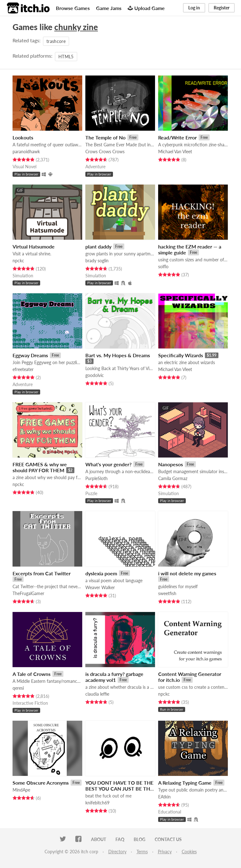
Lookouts (23, 137)
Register (222, 8)
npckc (18, 261)
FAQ (120, 839)
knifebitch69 (97, 803)
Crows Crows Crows (105, 152)
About (99, 839)
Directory (117, 852)
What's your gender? (108, 464)
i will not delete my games (187, 573)
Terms (142, 852)
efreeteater (23, 369)
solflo (163, 267)
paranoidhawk (26, 152)
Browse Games (73, 8)
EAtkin (164, 797)
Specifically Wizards (181, 355)
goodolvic (95, 375)
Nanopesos (171, 464)
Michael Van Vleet (175, 152)
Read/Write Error (177, 137)
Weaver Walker (100, 587)
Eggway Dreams (30, 355)
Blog (139, 839)
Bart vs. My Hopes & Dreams (118, 355)
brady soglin (97, 261)
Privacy (165, 852)
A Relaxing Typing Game (185, 783)
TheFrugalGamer (28, 593)
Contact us (168, 839)
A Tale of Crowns (32, 674)
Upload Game (146, 8)
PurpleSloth (96, 478)
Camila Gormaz (173, 478)
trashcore (56, 41)
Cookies (189, 852)
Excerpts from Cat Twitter (42, 573)
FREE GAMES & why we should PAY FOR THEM (40, 467)
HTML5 (66, 57)
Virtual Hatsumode (34, 246)
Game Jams (109, 8)
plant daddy (98, 246)
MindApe (21, 790)
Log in (194, 8)
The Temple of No (105, 137)
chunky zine (76, 27)
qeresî (18, 688)
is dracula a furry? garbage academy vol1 (114, 677)
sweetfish (167, 593)
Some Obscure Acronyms (41, 783)
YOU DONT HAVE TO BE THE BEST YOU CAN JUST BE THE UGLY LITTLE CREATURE (119, 789)
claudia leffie (97, 694)
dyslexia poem (101, 573)
